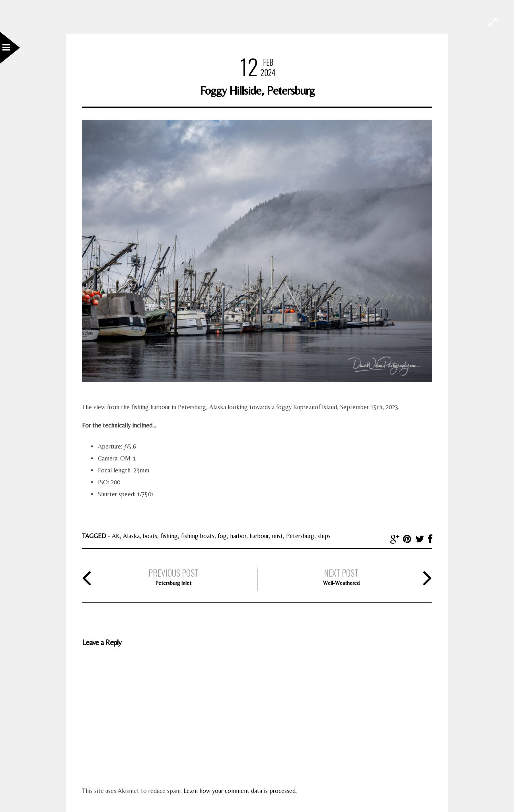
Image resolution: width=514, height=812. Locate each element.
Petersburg (300, 536)
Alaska (131, 536)
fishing (169, 536)
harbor (238, 536)
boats (150, 536)
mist (277, 536)
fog (222, 536)
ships (324, 536)
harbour (259, 536)
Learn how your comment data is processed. (240, 791)
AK (116, 536)
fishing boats (198, 536)
